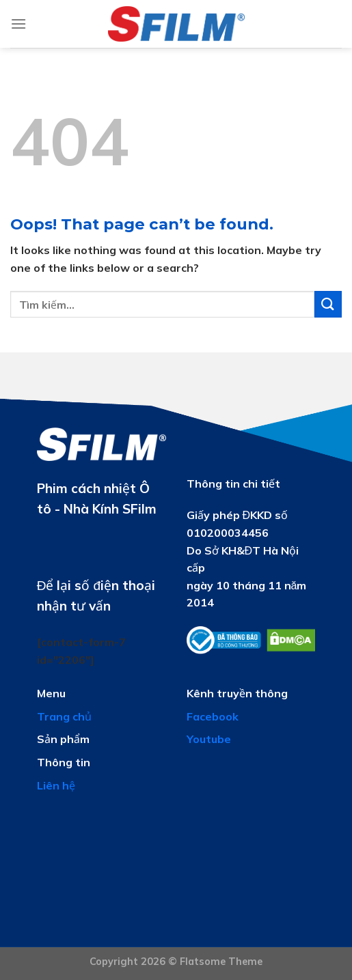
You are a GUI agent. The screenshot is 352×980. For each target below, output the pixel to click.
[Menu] (18, 24)
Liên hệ (56, 785)
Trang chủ (64, 716)
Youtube (209, 739)
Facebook (213, 716)
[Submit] (328, 304)
